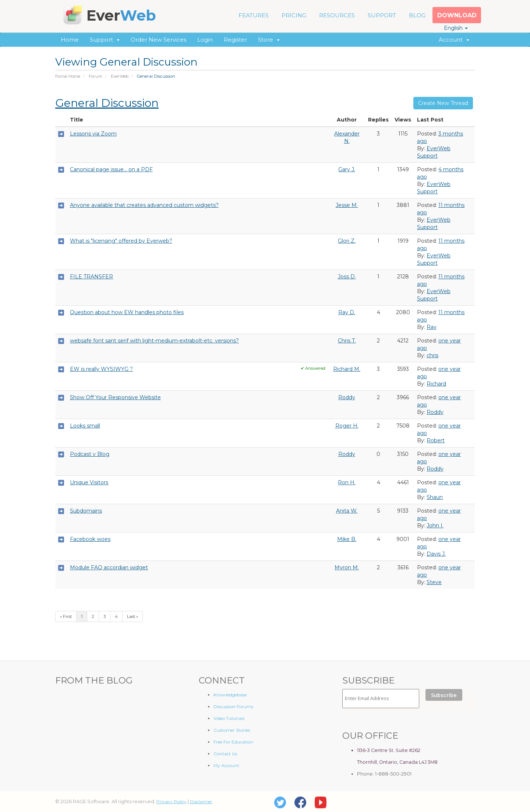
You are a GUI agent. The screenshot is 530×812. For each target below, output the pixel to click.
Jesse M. (347, 205)
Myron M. (347, 567)
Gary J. (347, 169)
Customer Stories (232, 730)
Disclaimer (201, 802)
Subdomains (86, 511)
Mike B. (347, 539)
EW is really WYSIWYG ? (101, 369)
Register (235, 40)
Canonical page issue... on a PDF (111, 169)
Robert (436, 440)
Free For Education (233, 742)
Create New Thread (443, 103)
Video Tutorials (229, 718)
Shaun (435, 497)
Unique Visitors (89, 482)
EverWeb (120, 76)
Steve (434, 582)
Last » (132, 616)
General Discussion (107, 103)
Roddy (347, 397)
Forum (96, 76)
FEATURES (254, 15)
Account (454, 40)
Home (70, 40)
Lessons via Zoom (93, 134)
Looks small (85, 426)
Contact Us (225, 754)
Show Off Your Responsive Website (115, 397)
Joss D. (347, 277)
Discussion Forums (233, 706)
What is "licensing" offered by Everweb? (121, 241)
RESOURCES (337, 15)
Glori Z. (347, 241)
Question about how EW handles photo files (127, 312)
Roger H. (347, 426)
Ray (432, 327)
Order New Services (158, 40)
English (456, 28)
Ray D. (347, 312)
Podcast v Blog (90, 454)
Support (105, 40)
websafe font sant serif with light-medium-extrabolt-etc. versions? (154, 341)
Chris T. (347, 341)
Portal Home (68, 76)
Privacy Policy (172, 802)
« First (66, 616)
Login (205, 40)
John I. (435, 525)
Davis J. (436, 554)
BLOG (417, 15)
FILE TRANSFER (91, 277)
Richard (436, 384)
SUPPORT (382, 15)
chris (432, 355)
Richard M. (347, 369)
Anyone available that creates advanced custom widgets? (144, 205)
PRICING (294, 15)
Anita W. (347, 511)
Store (269, 40)
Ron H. (347, 482)
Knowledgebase (230, 695)
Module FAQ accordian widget (109, 567)
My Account (226, 765)
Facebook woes (90, 539)
